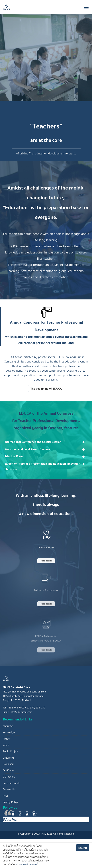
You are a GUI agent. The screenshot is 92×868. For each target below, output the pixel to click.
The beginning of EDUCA (46, 392)
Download (8, 764)
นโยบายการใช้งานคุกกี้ (27, 864)
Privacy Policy (10, 802)
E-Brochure (9, 777)
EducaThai (10, 819)
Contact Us (9, 789)
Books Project (10, 751)
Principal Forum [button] (14, 456)
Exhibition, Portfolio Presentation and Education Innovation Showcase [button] (42, 466)
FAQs (6, 796)
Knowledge (9, 732)
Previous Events (11, 783)
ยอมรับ (83, 848)
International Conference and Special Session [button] (33, 442)
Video (6, 745)
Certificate (8, 770)
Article (6, 739)
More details (46, 571)
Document (8, 758)
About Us (8, 726)
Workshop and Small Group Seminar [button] (27, 449)
